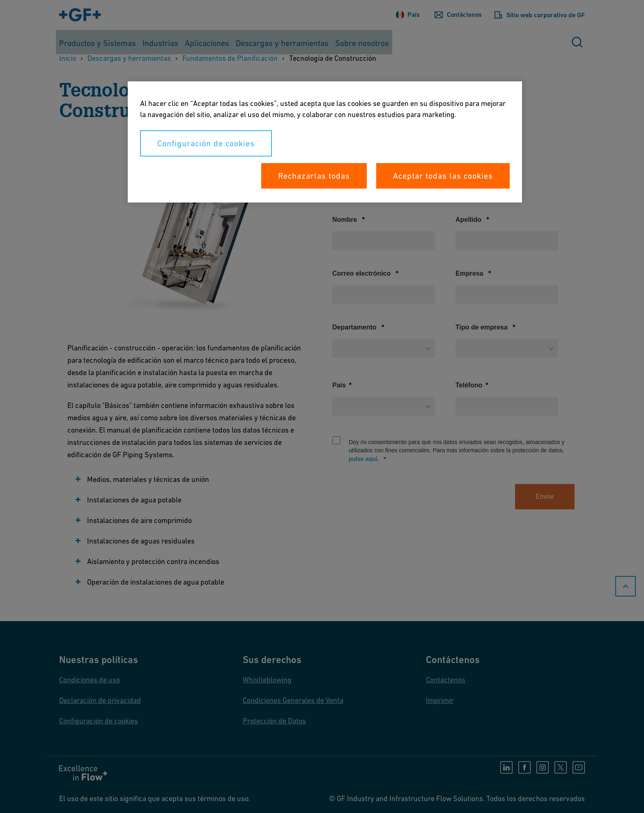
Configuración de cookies (206, 143)
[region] (325, 142)
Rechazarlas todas (314, 176)
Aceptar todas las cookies (443, 176)
